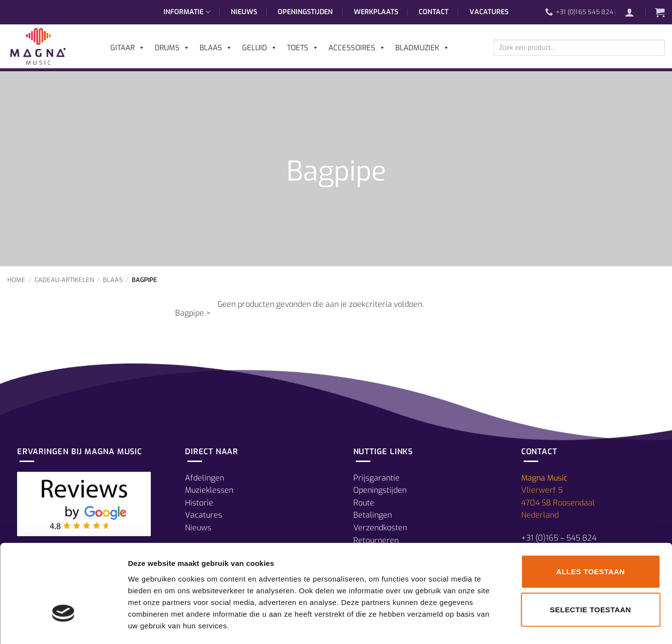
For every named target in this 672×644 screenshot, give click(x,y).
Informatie (187, 12)
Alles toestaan (591, 532)
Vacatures (489, 12)
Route (364, 503)
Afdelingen (204, 478)
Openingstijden (305, 12)
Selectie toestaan (591, 570)
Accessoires (357, 48)
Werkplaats (376, 12)
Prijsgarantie (377, 478)
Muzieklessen (209, 490)
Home (16, 280)
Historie (199, 503)
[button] (634, 12)
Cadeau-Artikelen (64, 280)
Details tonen (527, 625)
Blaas (113, 280)
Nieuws (244, 12)
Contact (434, 12)
